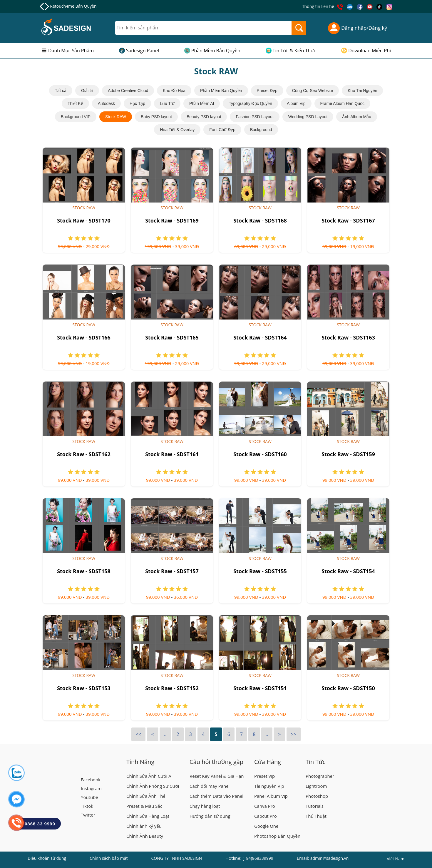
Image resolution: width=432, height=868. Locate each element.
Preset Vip (264, 776)
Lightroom (316, 786)
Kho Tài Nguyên (362, 91)
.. (165, 734)
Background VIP (76, 117)
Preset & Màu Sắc (144, 806)
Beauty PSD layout (204, 117)
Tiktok (87, 806)
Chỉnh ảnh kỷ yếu (144, 826)
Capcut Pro (266, 816)
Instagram (91, 788)
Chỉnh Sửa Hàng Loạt (148, 816)
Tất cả (61, 91)
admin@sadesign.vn (330, 858)
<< (138, 734)
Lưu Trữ (167, 103)
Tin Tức (315, 762)
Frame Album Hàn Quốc (342, 103)
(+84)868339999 (258, 858)
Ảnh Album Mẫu (357, 117)
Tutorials (315, 806)
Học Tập (137, 103)
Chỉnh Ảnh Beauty (145, 836)
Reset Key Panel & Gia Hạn (217, 776)
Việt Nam (396, 860)
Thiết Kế (75, 103)
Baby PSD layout (156, 117)
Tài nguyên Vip (269, 786)
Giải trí (87, 91)
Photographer (320, 776)
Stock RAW (116, 117)
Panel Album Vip (271, 796)
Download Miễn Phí (370, 51)
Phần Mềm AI (202, 103)
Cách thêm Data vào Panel (216, 796)
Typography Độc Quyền (250, 103)
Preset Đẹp (267, 91)
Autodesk (106, 103)
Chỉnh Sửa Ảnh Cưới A (149, 776)
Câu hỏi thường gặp (216, 762)
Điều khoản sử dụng (47, 858)
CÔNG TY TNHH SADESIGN (176, 858)
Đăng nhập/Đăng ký (358, 28)
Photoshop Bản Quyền (277, 836)
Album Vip (296, 103)
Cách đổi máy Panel (210, 786)
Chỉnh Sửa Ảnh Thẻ (146, 796)
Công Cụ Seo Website (313, 91)
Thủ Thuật (316, 816)
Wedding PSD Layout (308, 117)
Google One (266, 826)
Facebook (91, 780)
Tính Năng (140, 762)
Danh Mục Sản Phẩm (71, 51)
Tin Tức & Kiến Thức (294, 51)
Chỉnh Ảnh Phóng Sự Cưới (153, 786)
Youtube (89, 797)
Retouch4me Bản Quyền (73, 6)
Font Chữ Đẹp (222, 130)
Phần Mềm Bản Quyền (216, 51)
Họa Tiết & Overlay (177, 130)
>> (294, 734)
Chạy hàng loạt (205, 806)
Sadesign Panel (143, 51)
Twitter (88, 815)
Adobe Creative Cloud (128, 91)
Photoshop (317, 796)
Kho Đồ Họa (174, 91)
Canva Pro (265, 806)
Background (261, 130)
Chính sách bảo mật (109, 858)
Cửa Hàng (268, 762)
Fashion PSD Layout (254, 117)
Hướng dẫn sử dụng (210, 816)
